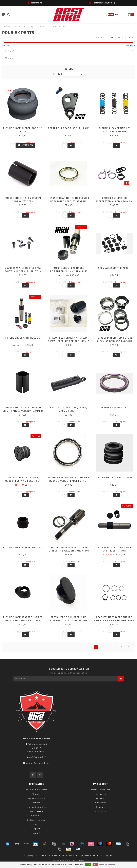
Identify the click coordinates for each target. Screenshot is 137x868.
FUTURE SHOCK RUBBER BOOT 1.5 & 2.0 (23, 130)
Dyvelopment (107, 855)
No (95, 865)
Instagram (36, 824)
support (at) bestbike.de (38, 763)
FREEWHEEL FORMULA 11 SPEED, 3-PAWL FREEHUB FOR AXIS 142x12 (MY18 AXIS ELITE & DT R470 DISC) (68, 341)
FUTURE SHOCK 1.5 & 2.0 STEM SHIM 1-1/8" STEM (23, 200)
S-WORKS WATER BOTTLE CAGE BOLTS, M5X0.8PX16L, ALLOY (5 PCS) (23, 271)
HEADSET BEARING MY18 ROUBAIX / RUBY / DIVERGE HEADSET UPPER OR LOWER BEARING (68, 481)
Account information (101, 790)
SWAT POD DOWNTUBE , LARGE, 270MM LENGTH (68, 409)
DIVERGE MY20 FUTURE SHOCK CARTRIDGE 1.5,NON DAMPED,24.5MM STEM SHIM (114, 551)
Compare (101, 807)
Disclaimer (36, 816)
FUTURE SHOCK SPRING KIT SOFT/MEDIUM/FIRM (114, 130)
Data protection (36, 811)
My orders (101, 794)
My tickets (101, 798)
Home (7, 27)
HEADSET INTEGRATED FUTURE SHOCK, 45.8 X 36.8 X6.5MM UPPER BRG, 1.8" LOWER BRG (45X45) (114, 620)
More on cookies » (108, 865)
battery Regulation (36, 820)
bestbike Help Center (36, 790)
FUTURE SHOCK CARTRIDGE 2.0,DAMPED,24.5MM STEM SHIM (68, 270)
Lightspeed (84, 855)
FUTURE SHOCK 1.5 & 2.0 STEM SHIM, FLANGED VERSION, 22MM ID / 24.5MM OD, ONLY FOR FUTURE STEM (23, 413)
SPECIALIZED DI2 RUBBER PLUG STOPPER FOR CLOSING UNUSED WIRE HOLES (68, 620)
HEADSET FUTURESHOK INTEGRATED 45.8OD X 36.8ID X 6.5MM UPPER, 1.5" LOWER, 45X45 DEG (114, 203)
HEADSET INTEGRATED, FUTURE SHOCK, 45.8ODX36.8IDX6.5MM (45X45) (114, 341)
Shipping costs (29, 142)
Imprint (36, 829)
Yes (88, 865)
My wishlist (101, 803)
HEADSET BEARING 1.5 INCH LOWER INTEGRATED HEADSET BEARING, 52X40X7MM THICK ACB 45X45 (68, 201)
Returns (36, 803)
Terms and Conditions (36, 807)
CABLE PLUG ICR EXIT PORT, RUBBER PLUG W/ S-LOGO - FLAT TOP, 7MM (23, 481)
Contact (36, 833)
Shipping (36, 794)
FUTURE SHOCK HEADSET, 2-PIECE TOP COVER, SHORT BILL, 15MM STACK (23, 620)
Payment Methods (36, 798)
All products (101, 811)
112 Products (100, 38)
